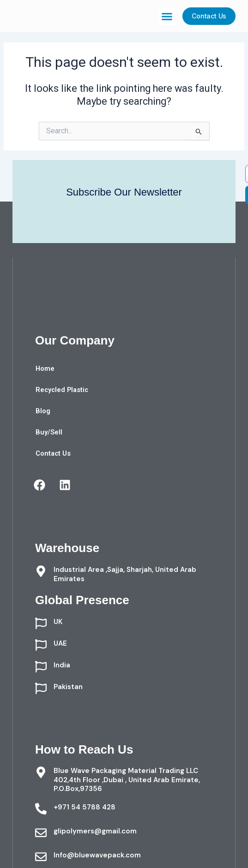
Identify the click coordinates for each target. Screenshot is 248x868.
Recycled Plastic (62, 390)
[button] (167, 16)
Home (45, 369)
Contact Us (53, 453)
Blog (43, 411)
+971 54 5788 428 (85, 807)
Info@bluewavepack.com (97, 855)
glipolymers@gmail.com (95, 831)
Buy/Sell (49, 432)
